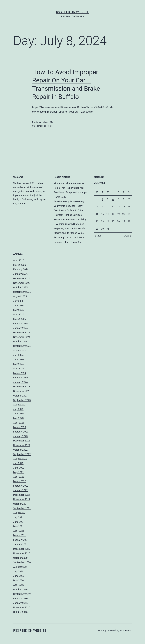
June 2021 (19, 522)
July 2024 (18, 355)
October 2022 (20, 450)
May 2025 (18, 310)
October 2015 (20, 612)
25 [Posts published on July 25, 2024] (113, 221)
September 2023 (22, 400)
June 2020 (19, 576)
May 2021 (18, 526)
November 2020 (22, 553)
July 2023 (18, 409)
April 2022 (19, 477)
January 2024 (20, 382)
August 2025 (20, 296)
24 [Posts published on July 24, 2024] (108, 221)
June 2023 (19, 414)
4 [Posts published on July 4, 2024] (113, 199)
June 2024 (19, 360)
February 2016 (21, 598)
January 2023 (20, 436)
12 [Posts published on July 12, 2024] (118, 207)
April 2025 (19, 314)
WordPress (125, 630)
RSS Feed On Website (72, 12)
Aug (128, 236)
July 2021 (18, 517)
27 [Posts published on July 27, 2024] (124, 221)
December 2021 (22, 495)
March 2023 (20, 427)
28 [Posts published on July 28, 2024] (129, 221)
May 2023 (18, 418)
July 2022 (18, 463)
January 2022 (20, 490)
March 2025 (20, 319)
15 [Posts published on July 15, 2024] (97, 214)
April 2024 (19, 368)
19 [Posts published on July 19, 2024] (118, 214)
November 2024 (22, 337)
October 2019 (20, 589)
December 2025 (22, 278)
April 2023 (19, 423)
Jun (98, 236)
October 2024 (20, 341)
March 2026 (20, 265)
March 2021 (20, 535)
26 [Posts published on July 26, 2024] (118, 221)
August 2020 (20, 567)
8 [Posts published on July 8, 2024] (97, 207)
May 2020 (18, 580)
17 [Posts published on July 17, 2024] (108, 214)
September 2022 (22, 454)
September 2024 (22, 346)
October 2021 (20, 504)
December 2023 (22, 387)
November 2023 (22, 391)
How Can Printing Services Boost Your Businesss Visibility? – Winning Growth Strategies (71, 219)
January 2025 (20, 328)
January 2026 (20, 274)
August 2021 (20, 513)
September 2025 (22, 292)
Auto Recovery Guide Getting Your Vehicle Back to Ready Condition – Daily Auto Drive (69, 206)
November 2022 (22, 445)
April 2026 (19, 260)
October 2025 (20, 287)
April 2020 (19, 585)
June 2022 (19, 468)
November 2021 (22, 499)
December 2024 (22, 332)
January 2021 (20, 544)
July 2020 (18, 571)
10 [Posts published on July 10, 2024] (108, 207)
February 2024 (21, 378)
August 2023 (20, 405)
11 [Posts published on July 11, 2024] (113, 207)
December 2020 (22, 549)
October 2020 (20, 558)
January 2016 (20, 603)
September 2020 (22, 562)
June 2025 (19, 305)
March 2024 (20, 373)
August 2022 (20, 459)
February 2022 (21, 486)
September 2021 (22, 508)
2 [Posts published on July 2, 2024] (102, 199)
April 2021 (19, 531)
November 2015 (22, 607)
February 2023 (21, 432)
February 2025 (21, 324)
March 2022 (20, 481)
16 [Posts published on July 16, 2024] (102, 214)
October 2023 (20, 396)
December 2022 (22, 441)
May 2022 (18, 472)
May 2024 (18, 364)
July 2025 (18, 301)
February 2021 (21, 540)
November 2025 (22, 283)
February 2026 (21, 269)
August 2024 (20, 351)
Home (50, 126)
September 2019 (22, 594)
